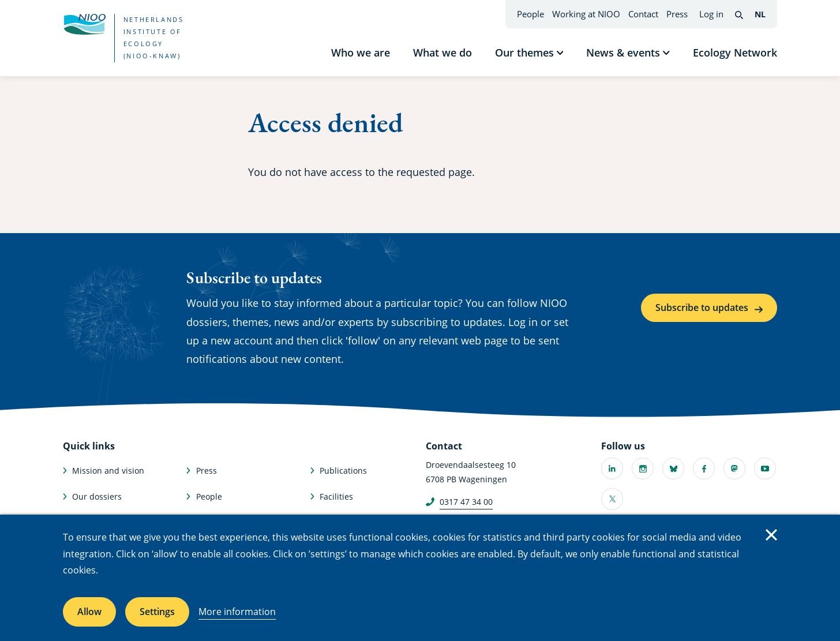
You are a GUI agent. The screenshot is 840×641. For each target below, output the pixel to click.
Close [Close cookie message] (771, 535)
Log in (711, 14)
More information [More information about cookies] (237, 612)
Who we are (361, 53)
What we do (442, 53)
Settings (157, 612)
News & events (623, 53)
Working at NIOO (586, 14)
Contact (643, 14)
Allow (89, 612)
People (530, 14)
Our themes (524, 53)
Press (677, 14)
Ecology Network (735, 53)
